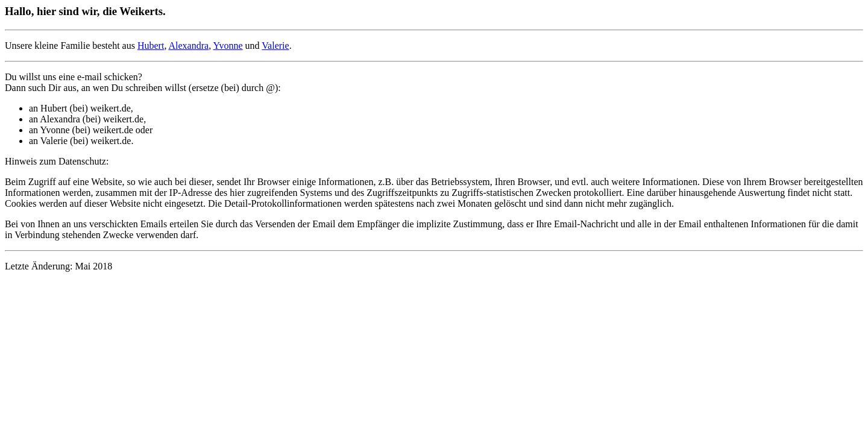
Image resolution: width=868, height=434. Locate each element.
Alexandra (189, 46)
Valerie (275, 46)
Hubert (151, 46)
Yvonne (228, 46)
